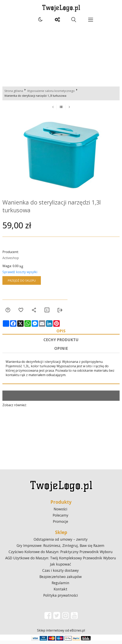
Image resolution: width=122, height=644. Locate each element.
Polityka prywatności (61, 599)
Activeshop (11, 258)
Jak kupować (60, 568)
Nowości (60, 512)
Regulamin (60, 586)
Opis (61, 331)
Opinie (61, 351)
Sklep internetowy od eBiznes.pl (61, 634)
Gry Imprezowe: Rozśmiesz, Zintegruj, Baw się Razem (60, 549)
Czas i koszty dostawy (60, 574)
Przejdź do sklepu (22, 280)
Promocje (60, 525)
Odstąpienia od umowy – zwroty (61, 543)
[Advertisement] (61, 54)
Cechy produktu (61, 341)
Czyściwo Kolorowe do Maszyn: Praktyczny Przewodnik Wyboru (61, 555)
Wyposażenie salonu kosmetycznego (51, 91)
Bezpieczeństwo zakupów (61, 580)
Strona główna (14, 91)
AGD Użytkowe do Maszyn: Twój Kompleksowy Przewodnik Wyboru (61, 561)
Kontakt (60, 592)
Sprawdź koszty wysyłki (20, 272)
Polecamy (60, 519)
